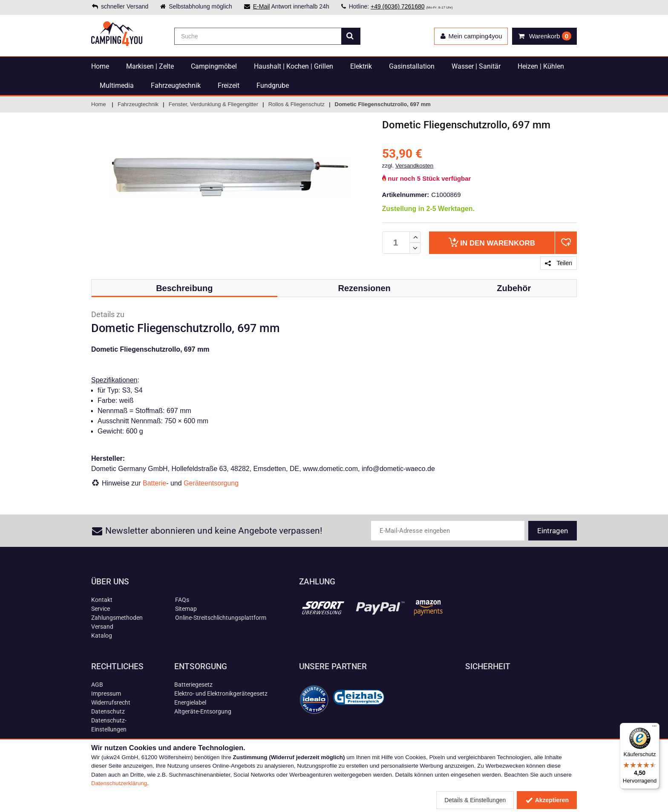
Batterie (154, 483)
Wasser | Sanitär (476, 66)
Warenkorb (492, 242)
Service (101, 609)
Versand (102, 627)
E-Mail (262, 6)
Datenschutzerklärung (119, 783)
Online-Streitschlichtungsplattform (221, 618)
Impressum (106, 694)
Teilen (559, 263)
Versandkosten (414, 166)
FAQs (182, 600)
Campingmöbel (214, 66)
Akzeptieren (547, 800)
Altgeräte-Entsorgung (203, 711)
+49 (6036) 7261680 (398, 6)
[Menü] (654, 728)
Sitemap (186, 609)
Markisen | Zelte (150, 66)
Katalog (102, 636)
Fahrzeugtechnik (176, 85)
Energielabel (190, 702)
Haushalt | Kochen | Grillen (294, 66)
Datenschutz (108, 711)
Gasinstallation (412, 66)
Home (100, 66)
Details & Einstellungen (475, 800)
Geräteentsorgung (211, 483)
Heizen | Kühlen (541, 66)
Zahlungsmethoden (117, 618)
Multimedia (117, 85)
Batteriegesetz (193, 685)
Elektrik (361, 66)
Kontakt (102, 600)
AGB (97, 685)
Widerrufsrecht (111, 702)
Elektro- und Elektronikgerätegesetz (221, 694)
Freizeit (229, 85)
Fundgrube (273, 85)
